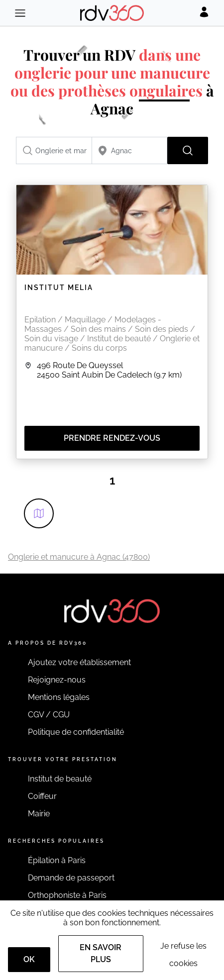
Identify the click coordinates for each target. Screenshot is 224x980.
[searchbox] (54, 150)
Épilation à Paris (57, 860)
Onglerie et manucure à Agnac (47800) (79, 557)
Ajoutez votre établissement (79, 662)
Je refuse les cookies (183, 955)
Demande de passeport (71, 878)
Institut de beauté (60, 779)
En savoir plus (101, 953)
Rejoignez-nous (57, 680)
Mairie (39, 814)
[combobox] (54, 150)
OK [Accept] (29, 959)
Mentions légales (59, 697)
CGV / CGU (49, 715)
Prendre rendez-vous (112, 438)
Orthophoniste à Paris (67, 895)
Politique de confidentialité (76, 732)
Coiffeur (42, 796)
